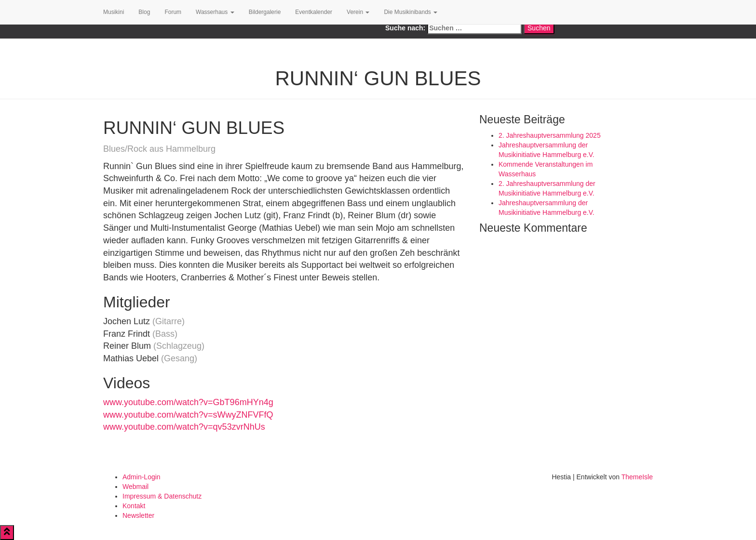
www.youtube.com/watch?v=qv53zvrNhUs (184, 427)
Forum (173, 12)
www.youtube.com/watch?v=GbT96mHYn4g (188, 402)
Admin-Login (142, 477)
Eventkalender (314, 12)
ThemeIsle (637, 477)
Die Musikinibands (411, 12)
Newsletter (138, 515)
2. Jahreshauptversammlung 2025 (550, 135)
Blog (144, 12)
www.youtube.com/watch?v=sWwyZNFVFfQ (188, 415)
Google (237, 34)
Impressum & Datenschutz (162, 496)
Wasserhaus (215, 12)
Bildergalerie (265, 12)
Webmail (135, 487)
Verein (358, 12)
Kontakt (134, 506)
